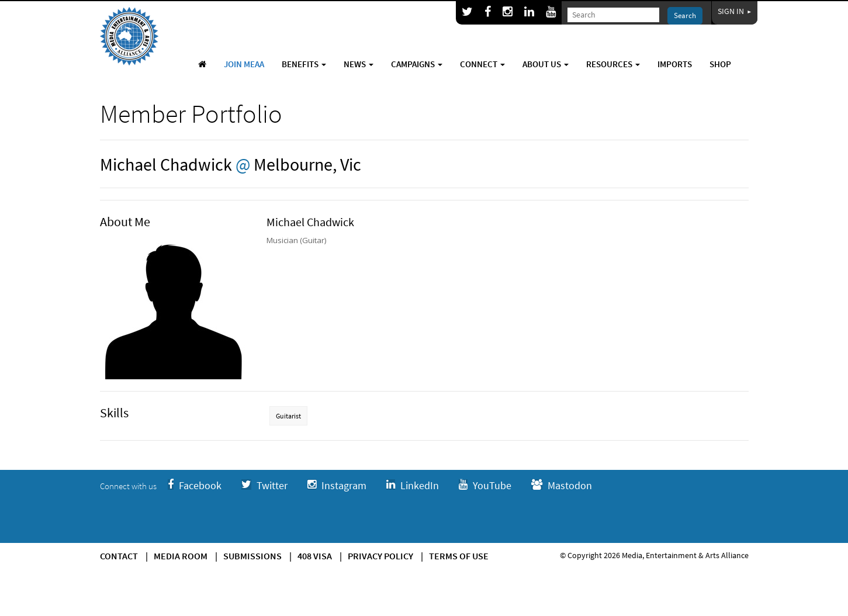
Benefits (304, 64)
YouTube (485, 485)
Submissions (252, 556)
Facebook (195, 485)
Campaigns (417, 64)
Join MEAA (244, 64)
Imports (675, 64)
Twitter (264, 485)
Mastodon (562, 485)
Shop (720, 64)
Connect (482, 64)
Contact (119, 556)
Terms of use (459, 556)
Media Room (181, 556)
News (359, 64)
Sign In (735, 11)
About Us (546, 64)
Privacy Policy (380, 556)
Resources (613, 64)
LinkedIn (413, 485)
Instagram (337, 485)
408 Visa (315, 556)
